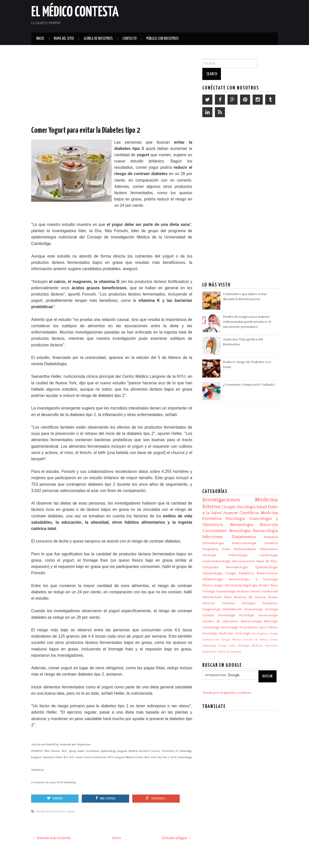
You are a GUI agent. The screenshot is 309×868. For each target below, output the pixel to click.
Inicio (40, 39)
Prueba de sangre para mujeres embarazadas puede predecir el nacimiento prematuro (247, 322)
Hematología (227, 615)
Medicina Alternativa (265, 646)
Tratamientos (244, 537)
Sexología (271, 609)
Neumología (241, 525)
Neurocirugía (213, 585)
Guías (232, 646)
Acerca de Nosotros (98, 39)
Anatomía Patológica (239, 603)
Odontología (211, 627)
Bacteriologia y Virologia (253, 579)
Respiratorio (209, 652)
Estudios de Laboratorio (220, 621)
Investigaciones (221, 500)
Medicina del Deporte (250, 597)
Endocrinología (244, 543)
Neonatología (237, 567)
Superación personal (229, 652)
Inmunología (212, 573)
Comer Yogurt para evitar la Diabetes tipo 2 (86, 131)
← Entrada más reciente (52, 838)
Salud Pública (268, 627)
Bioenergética (260, 634)
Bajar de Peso (267, 561)
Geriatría (208, 615)
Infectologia (238, 555)
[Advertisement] (219, 15)
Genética (271, 543)
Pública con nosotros (163, 39)
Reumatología (254, 609)
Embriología (209, 646)
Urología (209, 555)
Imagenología (211, 609)
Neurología (240, 531)
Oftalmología (213, 579)
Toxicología (243, 633)
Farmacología (265, 531)
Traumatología (226, 591)
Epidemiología (266, 567)
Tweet (55, 798)
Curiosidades (215, 531)
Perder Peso (268, 585)
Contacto (130, 39)
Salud (70, 811)
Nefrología (271, 621)
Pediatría (271, 537)
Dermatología (213, 543)
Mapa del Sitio (64, 39)
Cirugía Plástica (231, 640)
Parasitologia (229, 627)
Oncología (246, 507)
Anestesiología (268, 615)
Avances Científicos (241, 513)
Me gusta (105, 798)
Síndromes (226, 633)
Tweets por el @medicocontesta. (227, 693)
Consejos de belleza (255, 640)
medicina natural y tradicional (257, 591)
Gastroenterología (216, 561)
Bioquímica (270, 603)
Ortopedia (210, 567)
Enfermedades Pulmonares (256, 549)
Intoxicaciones (243, 561)
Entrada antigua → (177, 838)
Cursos (274, 640)
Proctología (246, 615)
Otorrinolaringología (241, 585)
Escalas (222, 646)
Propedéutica (248, 627)
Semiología (210, 633)
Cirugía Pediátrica (240, 573)
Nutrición (269, 525)
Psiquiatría (210, 549)
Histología (244, 646)
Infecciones (213, 537)
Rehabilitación (232, 609)
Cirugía (228, 507)
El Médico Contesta (75, 12)
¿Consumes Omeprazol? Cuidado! (249, 385)
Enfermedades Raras (217, 597)
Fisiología (209, 591)
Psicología (235, 519)
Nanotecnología (251, 621)
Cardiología (269, 555)
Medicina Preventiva (51, 811)
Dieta (226, 549)
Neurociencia (267, 573)
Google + (156, 798)
